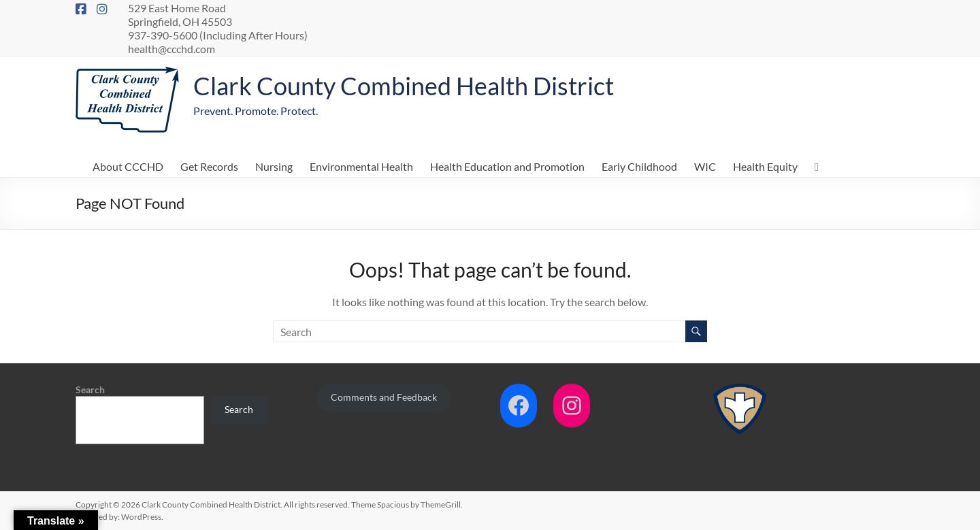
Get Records (209, 166)
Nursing (274, 166)
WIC (705, 166)
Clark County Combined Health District (404, 86)
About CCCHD (128, 166)
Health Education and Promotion (507, 166)
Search (90, 390)
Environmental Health (361, 166)
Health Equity (765, 166)
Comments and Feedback (384, 397)
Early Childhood (639, 166)
